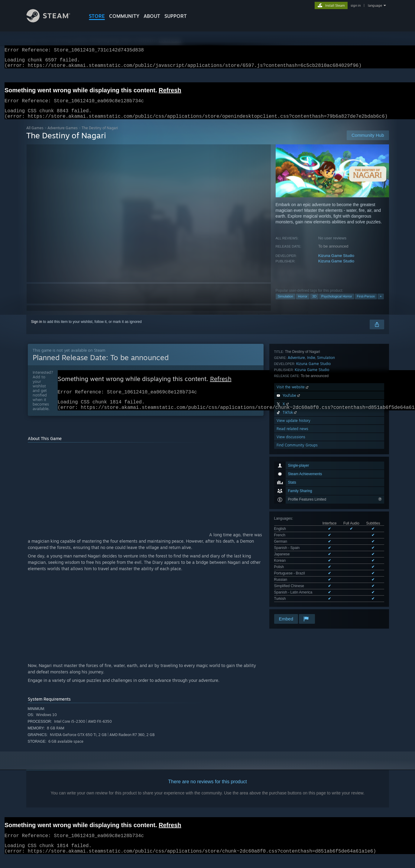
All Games (35, 135)
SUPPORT (176, 16)
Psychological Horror (337, 304)
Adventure (296, 479)
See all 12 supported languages (300, 455)
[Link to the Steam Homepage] (53, 21)
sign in (356, 5)
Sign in (37, 329)
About (152, 16)
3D (314, 304)
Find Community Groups (297, 566)
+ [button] (381, 304)
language (375, 5)
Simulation (285, 304)
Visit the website (293, 508)
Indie (311, 479)
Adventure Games (63, 135)
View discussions (291, 558)
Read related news (292, 550)
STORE (97, 16)
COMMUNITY (124, 16)
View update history (293, 542)
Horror (303, 304)
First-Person (366, 304)
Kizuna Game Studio (336, 263)
